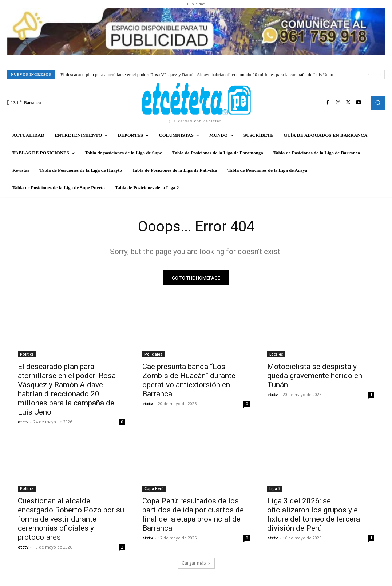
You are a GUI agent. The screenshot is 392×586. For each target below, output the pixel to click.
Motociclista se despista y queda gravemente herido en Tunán (315, 376)
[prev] (369, 74)
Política (27, 354)
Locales (276, 354)
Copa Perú (154, 488)
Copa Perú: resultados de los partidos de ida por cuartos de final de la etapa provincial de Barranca (193, 514)
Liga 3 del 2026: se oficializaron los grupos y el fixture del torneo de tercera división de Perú (314, 514)
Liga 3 (275, 488)
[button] (378, 103)
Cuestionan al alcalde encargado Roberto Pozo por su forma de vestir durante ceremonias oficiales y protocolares (71, 519)
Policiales (153, 354)
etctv (23, 422)
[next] (380, 74)
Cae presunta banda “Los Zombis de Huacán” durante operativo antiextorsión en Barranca (189, 380)
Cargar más (196, 563)
